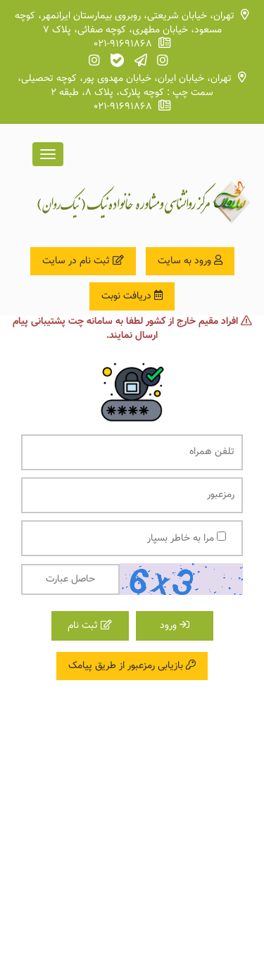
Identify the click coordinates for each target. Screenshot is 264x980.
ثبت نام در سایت (83, 261)
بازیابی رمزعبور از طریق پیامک (132, 666)
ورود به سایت (190, 261)
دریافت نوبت (132, 296)
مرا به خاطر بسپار (187, 539)
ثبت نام (90, 626)
